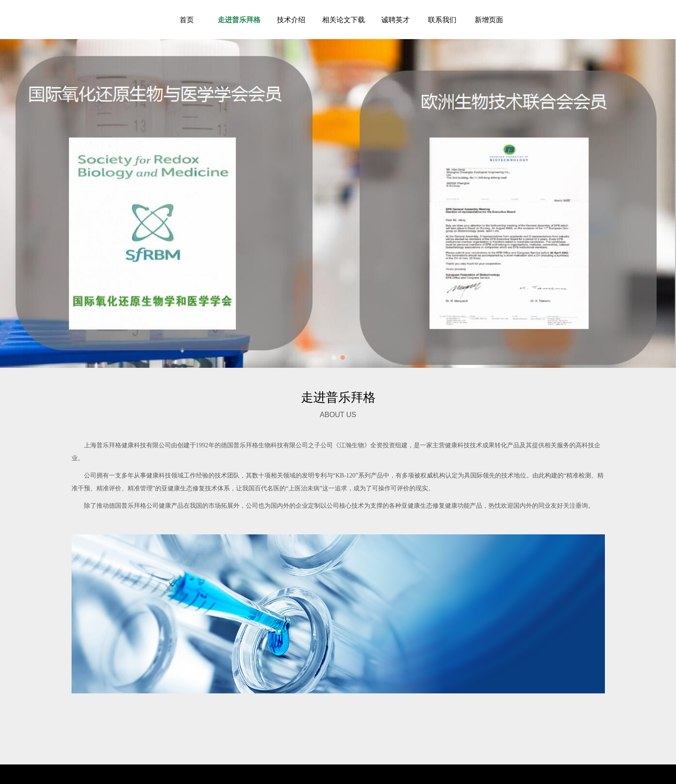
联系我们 (442, 20)
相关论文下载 (344, 20)
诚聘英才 (396, 20)
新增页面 (489, 20)
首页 (187, 20)
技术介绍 (291, 20)
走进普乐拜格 (239, 20)
